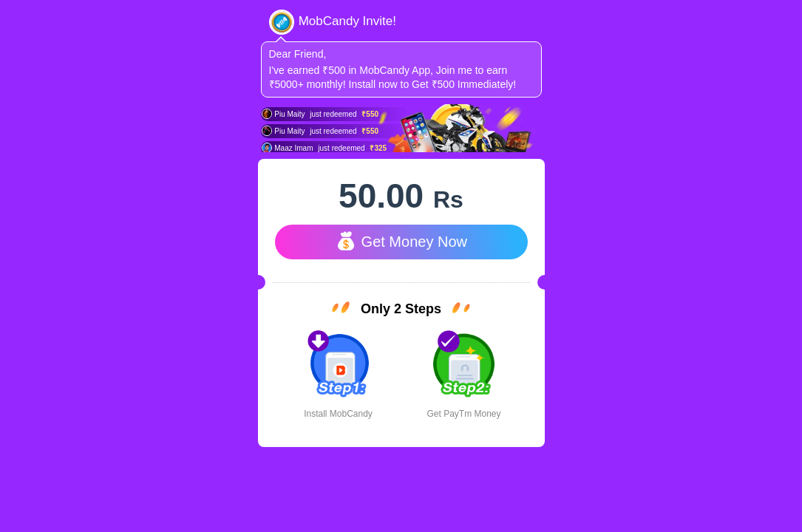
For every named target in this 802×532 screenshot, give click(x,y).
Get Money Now (401, 241)
